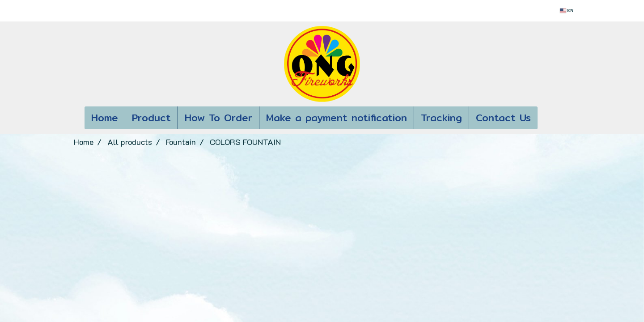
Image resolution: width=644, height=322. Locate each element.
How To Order (218, 118)
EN (567, 11)
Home (105, 118)
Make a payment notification (337, 118)
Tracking (441, 118)
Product (151, 118)
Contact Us (503, 118)
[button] (551, 118)
